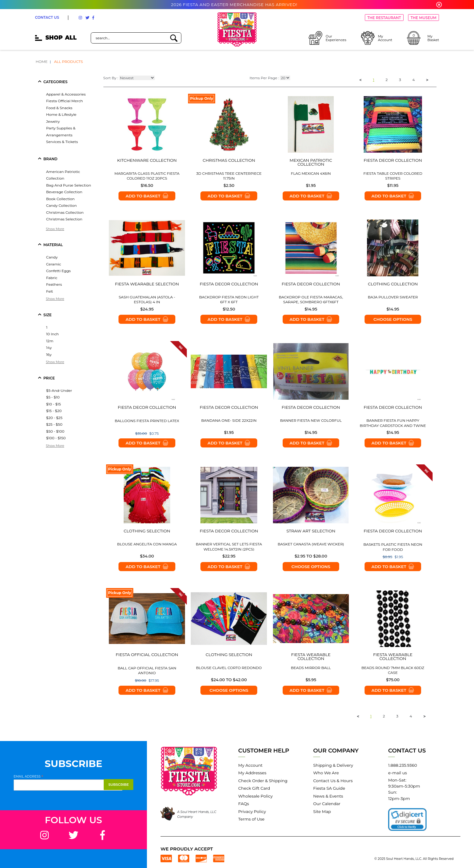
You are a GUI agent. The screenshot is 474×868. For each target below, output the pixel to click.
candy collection (62, 205)
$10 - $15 (54, 404)
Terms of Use (251, 819)
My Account (250, 765)
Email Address (28, 776)
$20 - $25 (54, 418)
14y (49, 348)
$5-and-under (59, 390)
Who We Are (326, 773)
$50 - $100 (55, 431)
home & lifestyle (61, 114)
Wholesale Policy (255, 796)
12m (50, 341)
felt (50, 291)
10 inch (53, 334)
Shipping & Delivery (333, 765)
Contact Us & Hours (333, 781)
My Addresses (252, 773)
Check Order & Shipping (263, 781)
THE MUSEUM (423, 18)
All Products (68, 62)
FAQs (244, 804)
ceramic (54, 264)
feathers (54, 284)
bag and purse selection (69, 185)
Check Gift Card (254, 788)
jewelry (53, 121)
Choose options (393, 319)
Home (42, 62)
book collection (60, 199)
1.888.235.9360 (403, 765)
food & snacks (59, 108)
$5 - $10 (53, 397)
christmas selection (64, 219)
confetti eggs (58, 271)
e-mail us (398, 773)
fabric (52, 278)
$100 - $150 (56, 438)
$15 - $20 (54, 411)
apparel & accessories (66, 94)
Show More (55, 229)
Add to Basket (147, 196)
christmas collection (65, 212)
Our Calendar (327, 804)
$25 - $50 (54, 424)
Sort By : (111, 78)
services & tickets (62, 142)
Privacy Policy (252, 811)
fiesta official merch (65, 101)
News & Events (328, 796)
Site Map (322, 811)
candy (52, 257)
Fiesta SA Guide (329, 788)
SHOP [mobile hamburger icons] (56, 38)
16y (49, 354)
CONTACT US (47, 18)
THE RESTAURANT (384, 18)
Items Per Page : (264, 78)
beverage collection (64, 192)
